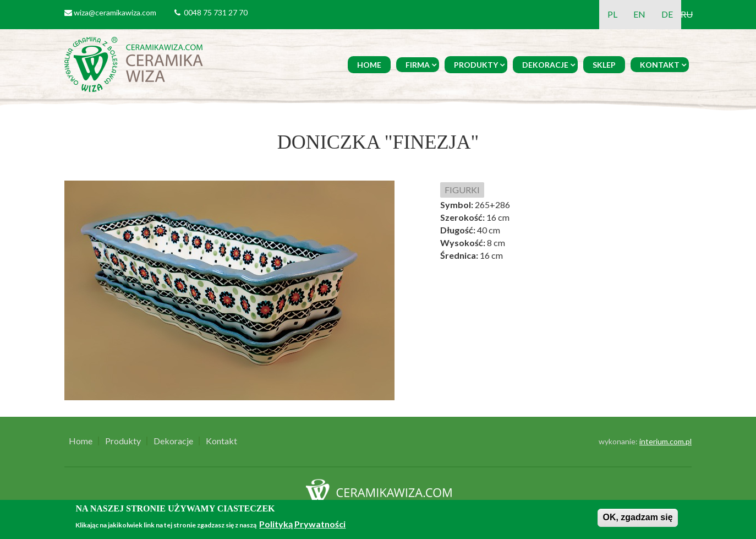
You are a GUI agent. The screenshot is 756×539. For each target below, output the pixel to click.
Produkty (476, 65)
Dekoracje (545, 65)
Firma (418, 65)
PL (612, 14)
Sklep (604, 65)
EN (639, 14)
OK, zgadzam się (637, 517)
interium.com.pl (665, 441)
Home (369, 65)
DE (667, 14)
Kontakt (660, 65)
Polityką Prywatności (302, 524)
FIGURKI (462, 190)
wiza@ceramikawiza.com (115, 12)
